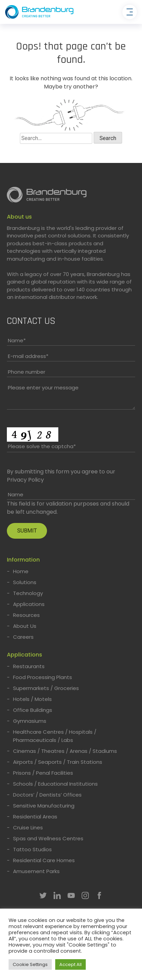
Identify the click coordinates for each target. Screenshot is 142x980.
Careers (23, 637)
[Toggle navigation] (130, 12)
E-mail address (28, 356)
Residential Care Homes (44, 860)
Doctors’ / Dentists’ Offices (47, 795)
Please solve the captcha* (42, 446)
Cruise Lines (28, 827)
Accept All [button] (70, 964)
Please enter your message (43, 388)
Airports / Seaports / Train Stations (58, 762)
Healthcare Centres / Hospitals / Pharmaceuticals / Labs (55, 736)
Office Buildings (33, 710)
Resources (26, 615)
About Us (25, 626)
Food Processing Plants (43, 677)
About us (19, 217)
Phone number (27, 372)
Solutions (25, 582)
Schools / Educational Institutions (55, 784)
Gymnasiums (30, 721)
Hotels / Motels (32, 699)
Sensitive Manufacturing (44, 806)
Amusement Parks (36, 871)
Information (23, 560)
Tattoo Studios (32, 849)
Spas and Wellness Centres (48, 838)
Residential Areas (35, 817)
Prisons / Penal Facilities (43, 773)
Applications (29, 604)
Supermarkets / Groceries (46, 688)
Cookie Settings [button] (30, 964)
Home (21, 571)
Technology (28, 593)
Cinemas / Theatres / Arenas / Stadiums (65, 751)
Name (17, 340)
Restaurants (29, 666)
